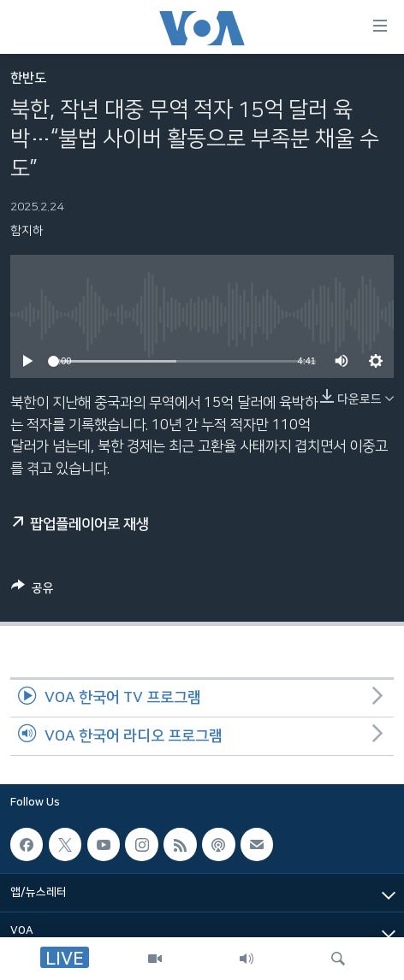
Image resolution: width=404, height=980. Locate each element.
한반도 (28, 78)
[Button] (33, 591)
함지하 (27, 231)
